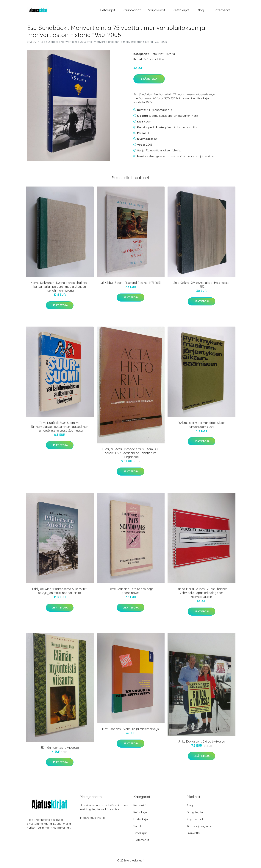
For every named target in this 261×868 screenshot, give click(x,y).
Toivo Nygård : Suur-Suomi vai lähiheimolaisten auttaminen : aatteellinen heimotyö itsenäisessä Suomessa (60, 428)
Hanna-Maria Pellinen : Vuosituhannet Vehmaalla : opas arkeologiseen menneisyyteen (201, 594)
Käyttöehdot (195, 820)
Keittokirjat (181, 11)
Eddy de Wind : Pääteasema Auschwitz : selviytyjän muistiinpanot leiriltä (60, 592)
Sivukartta (193, 834)
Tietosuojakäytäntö (199, 827)
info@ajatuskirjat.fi (92, 819)
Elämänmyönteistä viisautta (60, 749)
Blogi (201, 11)
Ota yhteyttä (195, 813)
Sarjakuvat (157, 11)
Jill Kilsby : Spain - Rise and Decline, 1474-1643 (130, 284)
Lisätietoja (149, 80)
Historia (170, 55)
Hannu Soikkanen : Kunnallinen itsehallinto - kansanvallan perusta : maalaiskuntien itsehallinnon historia (60, 288)
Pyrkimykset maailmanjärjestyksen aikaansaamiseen (201, 426)
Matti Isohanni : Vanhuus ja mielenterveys (130, 730)
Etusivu (32, 43)
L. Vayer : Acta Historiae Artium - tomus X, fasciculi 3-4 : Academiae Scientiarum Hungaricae (131, 454)
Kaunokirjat (132, 11)
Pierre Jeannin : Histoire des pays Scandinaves (131, 592)
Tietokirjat (107, 11)
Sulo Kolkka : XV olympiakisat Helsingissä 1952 (201, 286)
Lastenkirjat (141, 820)
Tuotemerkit (221, 11)
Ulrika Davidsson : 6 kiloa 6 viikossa (201, 743)
